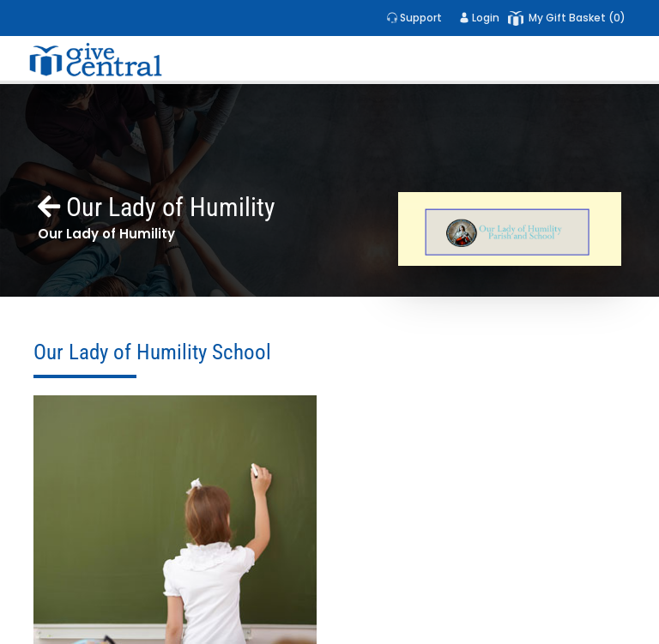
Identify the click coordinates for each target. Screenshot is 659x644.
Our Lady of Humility (157, 207)
